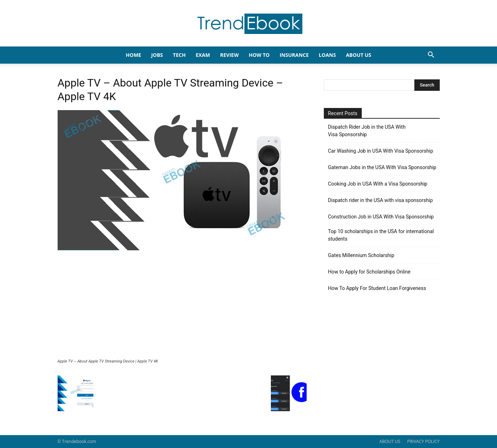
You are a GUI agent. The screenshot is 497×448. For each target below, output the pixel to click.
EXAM (203, 55)
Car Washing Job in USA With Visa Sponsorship (381, 151)
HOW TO (259, 55)
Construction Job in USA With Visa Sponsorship (381, 217)
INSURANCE (294, 55)
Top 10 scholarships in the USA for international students (381, 235)
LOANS (327, 55)
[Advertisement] (182, 305)
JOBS (157, 55)
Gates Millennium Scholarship (361, 255)
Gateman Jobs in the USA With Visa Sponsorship (382, 167)
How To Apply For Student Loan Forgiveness (377, 288)
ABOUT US (390, 441)
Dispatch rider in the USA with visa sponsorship (381, 200)
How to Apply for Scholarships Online (369, 272)
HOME (134, 55)
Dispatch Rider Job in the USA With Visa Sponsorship (367, 131)
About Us (359, 55)
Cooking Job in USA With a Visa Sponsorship (378, 184)
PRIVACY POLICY (423, 441)
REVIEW (229, 55)
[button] (431, 56)
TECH (179, 55)
